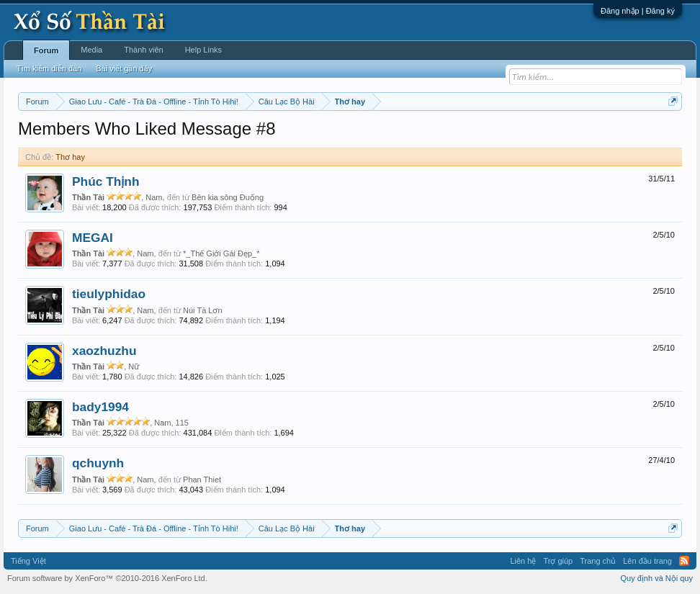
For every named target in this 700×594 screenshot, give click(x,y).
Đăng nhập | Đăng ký (638, 11)
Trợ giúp (558, 561)
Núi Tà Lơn (203, 310)
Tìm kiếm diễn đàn (49, 68)
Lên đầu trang (647, 561)
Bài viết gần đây (124, 68)
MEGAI (93, 238)
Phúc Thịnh (106, 181)
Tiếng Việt (28, 561)
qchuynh (98, 463)
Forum (46, 50)
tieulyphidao (109, 294)
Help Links (203, 50)
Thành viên (143, 50)
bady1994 (100, 407)
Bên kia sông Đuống (228, 197)
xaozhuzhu (104, 351)
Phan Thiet (202, 480)
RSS (684, 561)
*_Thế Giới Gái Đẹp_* (221, 253)
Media (91, 50)
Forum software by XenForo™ (107, 578)
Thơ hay (70, 157)
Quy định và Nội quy (657, 578)
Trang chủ (598, 561)
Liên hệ (523, 561)
